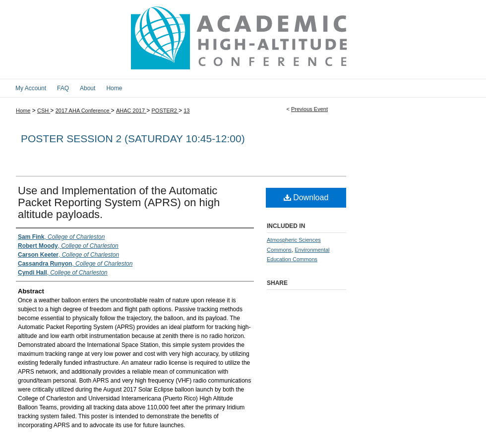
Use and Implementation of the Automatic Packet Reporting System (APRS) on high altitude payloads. (119, 202)
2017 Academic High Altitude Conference (243, 39)
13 (186, 111)
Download (306, 197)
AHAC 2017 (131, 111)
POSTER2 (165, 111)
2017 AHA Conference (83, 111)
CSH (44, 111)
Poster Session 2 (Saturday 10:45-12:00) (133, 139)
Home (23, 111)
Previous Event (309, 109)
